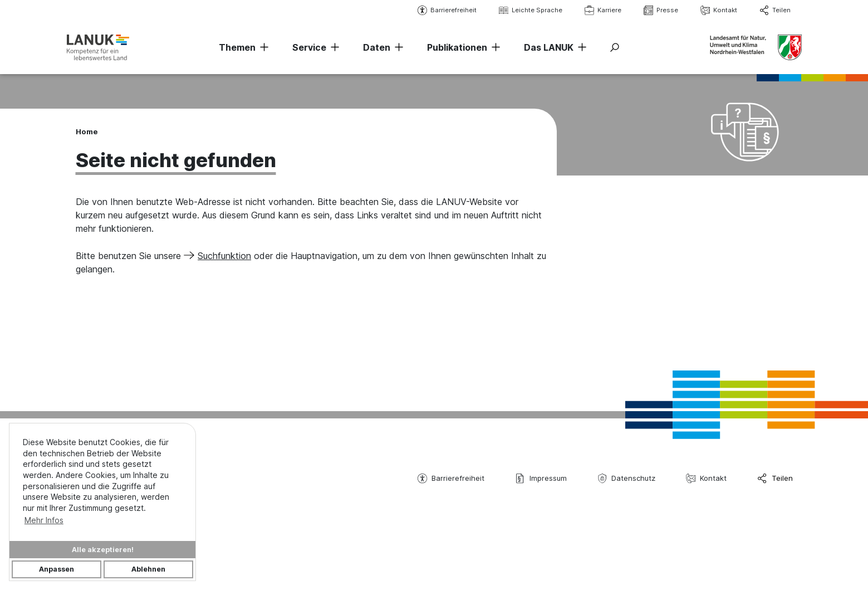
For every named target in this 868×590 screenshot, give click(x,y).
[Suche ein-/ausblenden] (615, 47)
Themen (237, 47)
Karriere (603, 10)
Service (309, 47)
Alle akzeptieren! (103, 550)
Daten (377, 47)
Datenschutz (626, 478)
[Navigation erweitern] (262, 47)
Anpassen (57, 569)
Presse (661, 10)
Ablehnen (148, 569)
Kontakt (719, 10)
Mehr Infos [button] (44, 520)
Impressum (541, 478)
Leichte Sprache (531, 10)
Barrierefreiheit (447, 10)
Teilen (775, 10)
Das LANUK (549, 47)
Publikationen (457, 47)
